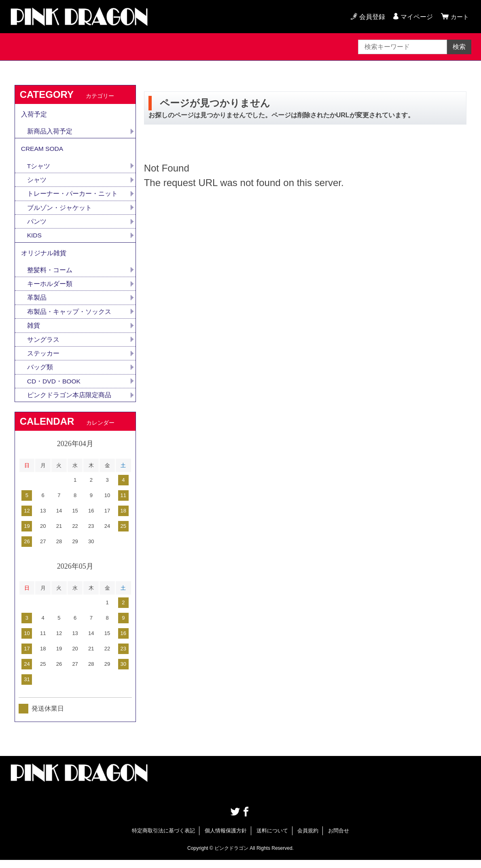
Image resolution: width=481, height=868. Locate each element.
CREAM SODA (43, 151)
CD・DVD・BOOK (54, 388)
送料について (272, 839)
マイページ (415, 17)
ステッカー (43, 360)
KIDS (35, 239)
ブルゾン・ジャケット (59, 211)
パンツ (37, 225)
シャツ (37, 183)
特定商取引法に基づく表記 (163, 839)
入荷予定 (34, 115)
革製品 (37, 304)
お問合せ (339, 839)
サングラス (43, 346)
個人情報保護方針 (226, 839)
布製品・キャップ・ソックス (69, 318)
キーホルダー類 (50, 289)
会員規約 (308, 839)
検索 (459, 47)
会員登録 (371, 17)
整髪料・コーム (50, 275)
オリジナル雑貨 (44, 257)
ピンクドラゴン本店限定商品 (69, 403)
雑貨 (34, 332)
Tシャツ (39, 168)
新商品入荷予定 (50, 132)
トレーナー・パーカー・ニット (72, 197)
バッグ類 (40, 374)
